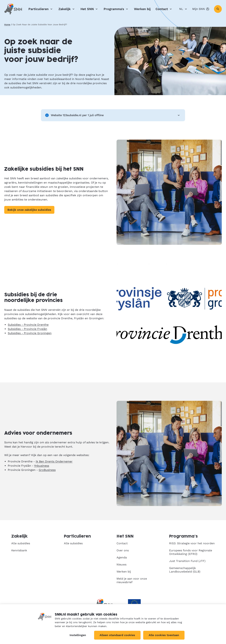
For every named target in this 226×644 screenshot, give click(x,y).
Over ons (123, 550)
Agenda (122, 557)
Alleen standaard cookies (117, 635)
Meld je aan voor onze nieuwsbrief (132, 580)
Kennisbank (19, 550)
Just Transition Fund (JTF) (187, 561)
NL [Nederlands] (184, 9)
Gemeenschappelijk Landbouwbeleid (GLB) (185, 570)
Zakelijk (67, 9)
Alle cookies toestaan (164, 635)
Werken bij (142, 9)
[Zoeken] (218, 9)
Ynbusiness (42, 466)
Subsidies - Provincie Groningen (30, 333)
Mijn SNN (201, 9)
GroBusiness (47, 470)
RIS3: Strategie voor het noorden (192, 543)
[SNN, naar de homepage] (13, 9)
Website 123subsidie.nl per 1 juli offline (113, 115)
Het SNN (90, 9)
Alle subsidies (21, 543)
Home (7, 25)
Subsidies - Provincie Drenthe (28, 325)
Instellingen (78, 635)
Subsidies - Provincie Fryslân (27, 329)
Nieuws (121, 564)
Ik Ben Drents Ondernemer (54, 461)
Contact (164, 9)
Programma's (116, 9)
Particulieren (41, 9)
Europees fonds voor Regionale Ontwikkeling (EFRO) (191, 552)
